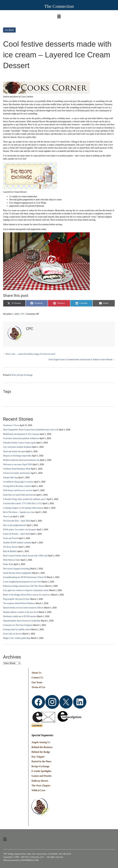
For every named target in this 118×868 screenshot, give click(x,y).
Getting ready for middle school (17, 629)
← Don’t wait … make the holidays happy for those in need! (29, 354)
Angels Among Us (41, 742)
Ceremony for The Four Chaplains (18, 625)
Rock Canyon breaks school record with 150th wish (25, 556)
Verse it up (8, 516)
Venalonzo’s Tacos (11, 425)
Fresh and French (11, 538)
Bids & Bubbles (10, 551)
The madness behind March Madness (19, 603)
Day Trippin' (38, 757)
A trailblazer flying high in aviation (18, 482)
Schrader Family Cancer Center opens (19, 443)
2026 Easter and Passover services (18, 490)
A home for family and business (17, 473)
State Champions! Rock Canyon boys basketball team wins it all (31, 430)
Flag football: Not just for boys (16, 599)
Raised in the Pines (41, 761)
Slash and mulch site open (14, 451)
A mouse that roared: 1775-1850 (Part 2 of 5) (23, 503)
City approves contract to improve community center (26, 590)
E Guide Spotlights (41, 771)
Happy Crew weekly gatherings (17, 638)
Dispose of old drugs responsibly (17, 456)
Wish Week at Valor (12, 560)
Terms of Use (38, 687)
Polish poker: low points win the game (20, 530)
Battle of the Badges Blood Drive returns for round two (27, 595)
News (14, 375)
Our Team (37, 682)
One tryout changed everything (16, 569)
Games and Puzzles (42, 776)
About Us (36, 673)
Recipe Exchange (25, 375)
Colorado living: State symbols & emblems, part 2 (25, 499)
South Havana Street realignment (17, 573)
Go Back (9, 30)
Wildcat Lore (38, 790)
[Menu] (59, 16)
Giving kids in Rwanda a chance (17, 486)
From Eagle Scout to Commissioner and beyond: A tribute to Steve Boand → (82, 359)
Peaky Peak (8, 564)
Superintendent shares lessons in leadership (22, 621)
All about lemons (10, 547)
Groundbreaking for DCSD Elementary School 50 (25, 577)
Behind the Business (42, 747)
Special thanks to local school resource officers (23, 608)
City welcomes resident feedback (17, 447)
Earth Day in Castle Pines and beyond (19, 495)
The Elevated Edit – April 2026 (17, 521)
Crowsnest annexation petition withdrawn (21, 438)
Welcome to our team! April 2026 (18, 464)
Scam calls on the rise (12, 634)
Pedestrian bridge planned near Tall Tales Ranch (24, 586)
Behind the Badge (41, 752)
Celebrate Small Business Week (17, 469)
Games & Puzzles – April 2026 (16, 534)
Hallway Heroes (40, 781)
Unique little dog (10, 478)
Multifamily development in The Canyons (21, 434)
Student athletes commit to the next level (21, 612)
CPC (22, 314)
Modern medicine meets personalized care (21, 460)
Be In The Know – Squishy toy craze (19, 512)
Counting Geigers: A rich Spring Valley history (23, 508)
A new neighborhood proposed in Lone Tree (22, 582)
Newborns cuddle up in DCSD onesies (20, 616)
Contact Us (37, 677)
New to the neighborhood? (15, 525)
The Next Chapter (41, 786)
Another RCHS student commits (17, 543)
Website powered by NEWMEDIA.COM (21, 860)
